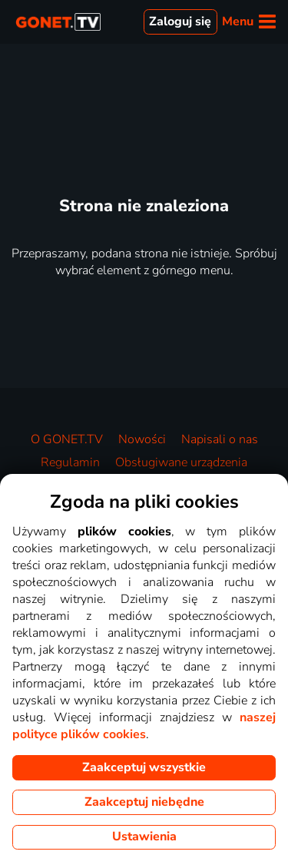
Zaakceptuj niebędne (144, 802)
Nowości (142, 439)
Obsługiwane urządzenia (181, 462)
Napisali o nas (220, 439)
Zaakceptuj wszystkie (144, 767)
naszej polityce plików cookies (144, 726)
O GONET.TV (67, 439)
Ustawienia (144, 837)
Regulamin (70, 462)
